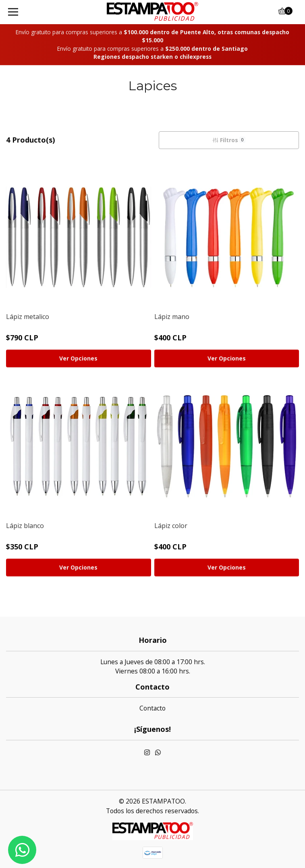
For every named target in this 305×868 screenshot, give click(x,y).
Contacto (152, 708)
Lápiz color (171, 526)
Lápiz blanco (25, 526)
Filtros (229, 140)
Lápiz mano (172, 317)
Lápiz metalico (28, 317)
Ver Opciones (78, 358)
